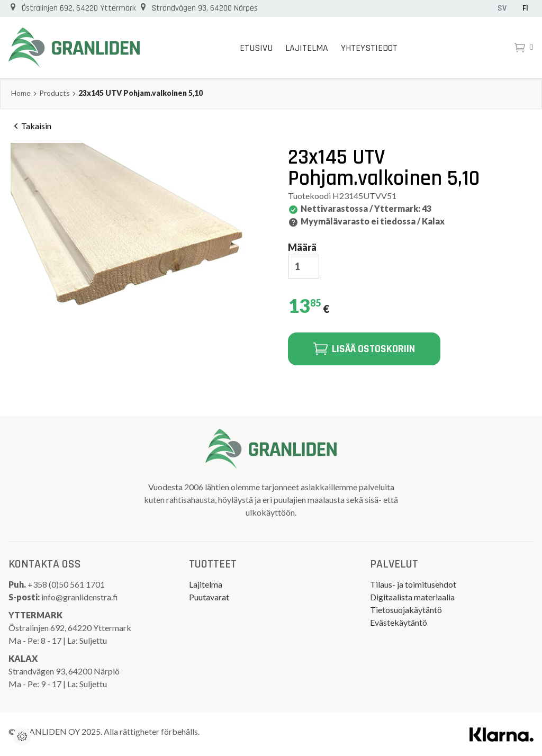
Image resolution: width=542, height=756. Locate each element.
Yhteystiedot (369, 48)
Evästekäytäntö (399, 622)
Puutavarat (209, 597)
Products (55, 93)
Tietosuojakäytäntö (406, 610)
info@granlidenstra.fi (80, 597)
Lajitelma (307, 48)
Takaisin (31, 126)
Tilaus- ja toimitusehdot (413, 584)
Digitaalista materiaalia (412, 597)
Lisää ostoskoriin (364, 349)
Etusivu (256, 48)
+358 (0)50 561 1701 (67, 584)
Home (21, 93)
